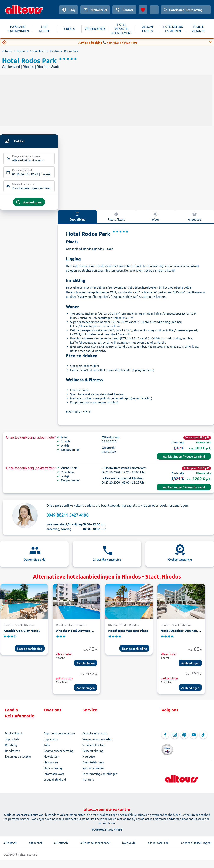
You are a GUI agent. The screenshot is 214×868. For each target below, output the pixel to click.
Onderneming (53, 771)
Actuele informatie (95, 736)
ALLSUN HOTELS (148, 29)
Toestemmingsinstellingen (100, 777)
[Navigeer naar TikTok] (203, 738)
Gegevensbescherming (59, 753)
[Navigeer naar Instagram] (175, 738)
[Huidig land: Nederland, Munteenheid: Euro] (154, 10)
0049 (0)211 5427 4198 (67, 518)
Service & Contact (94, 748)
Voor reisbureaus (93, 771)
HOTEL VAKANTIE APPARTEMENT (122, 29)
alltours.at (10, 840)
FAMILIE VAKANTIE (198, 29)
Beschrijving (77, 219)
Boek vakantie (14, 736)
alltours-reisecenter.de (95, 840)
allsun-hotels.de (158, 840)
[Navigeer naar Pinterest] (184, 738)
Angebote (194, 219)
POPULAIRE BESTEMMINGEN (18, 29)
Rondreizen (13, 753)
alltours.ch (61, 840)
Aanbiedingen (85, 666)
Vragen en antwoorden (97, 742)
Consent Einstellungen (196, 840)
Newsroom (51, 765)
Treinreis (88, 782)
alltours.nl (35, 840)
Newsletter (51, 759)
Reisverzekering (93, 753)
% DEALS (69, 29)
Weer (155, 219)
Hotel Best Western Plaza (128, 634)
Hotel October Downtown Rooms (187, 634)
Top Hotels (12, 742)
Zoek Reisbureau (93, 765)
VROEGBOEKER (95, 29)
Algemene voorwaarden (59, 736)
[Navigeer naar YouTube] (194, 738)
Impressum (51, 742)
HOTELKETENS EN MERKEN (173, 29)
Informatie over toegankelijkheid (55, 779)
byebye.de (129, 840)
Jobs (47, 748)
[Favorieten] (143, 10)
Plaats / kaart (116, 219)
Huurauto (89, 759)
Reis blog (11, 748)
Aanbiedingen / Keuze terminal (184, 459)
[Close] (210, 42)
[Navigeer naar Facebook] (165, 738)
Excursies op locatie (18, 759)
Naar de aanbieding (30, 651)
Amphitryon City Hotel (22, 634)
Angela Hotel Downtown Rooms (81, 634)
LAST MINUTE (44, 29)
